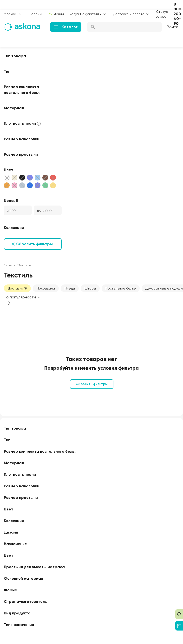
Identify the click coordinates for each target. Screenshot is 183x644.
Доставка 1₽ (17, 288)
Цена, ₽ (11, 201)
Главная (10, 265)
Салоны (35, 14)
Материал (14, 108)
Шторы (90, 288)
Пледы (70, 288)
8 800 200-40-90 (178, 14)
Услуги (75, 14)
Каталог (66, 27)
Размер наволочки (22, 139)
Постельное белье (121, 288)
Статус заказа (162, 14)
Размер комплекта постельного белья (22, 90)
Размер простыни (21, 154)
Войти (173, 27)
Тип (7, 71)
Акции (56, 14)
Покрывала (46, 288)
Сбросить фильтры (34, 244)
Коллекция (14, 228)
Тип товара (15, 56)
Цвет (9, 170)
